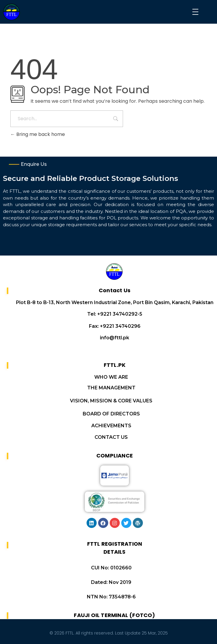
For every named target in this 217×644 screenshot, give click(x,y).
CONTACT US (111, 437)
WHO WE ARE (111, 377)
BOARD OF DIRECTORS (111, 414)
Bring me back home (38, 134)
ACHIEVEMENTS (111, 426)
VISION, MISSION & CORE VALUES (111, 401)
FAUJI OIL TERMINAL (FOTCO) (114, 615)
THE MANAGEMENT (111, 388)
